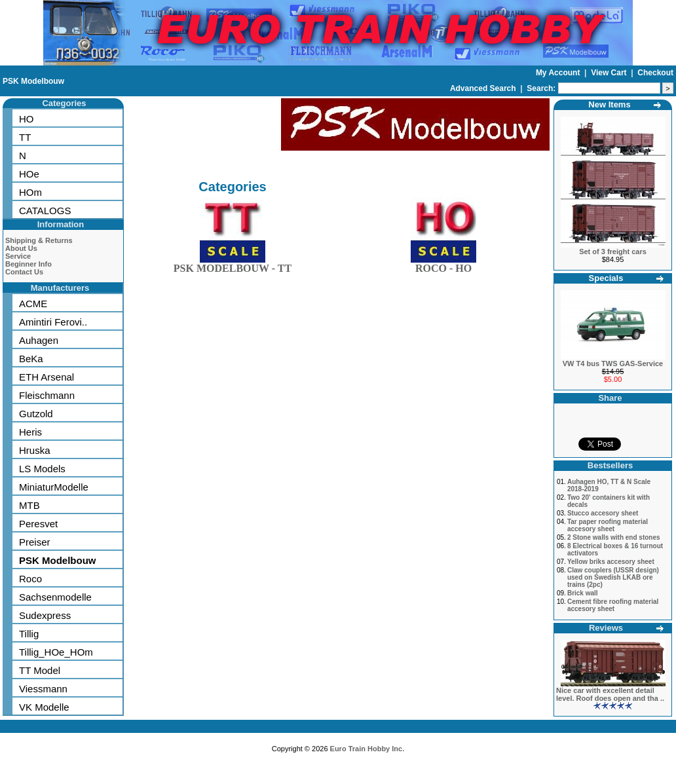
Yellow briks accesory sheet (611, 562)
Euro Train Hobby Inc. (367, 749)
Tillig (29, 634)
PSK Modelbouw (33, 81)
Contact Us (24, 272)
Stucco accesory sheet (603, 513)
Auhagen (39, 340)
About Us (21, 248)
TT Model (40, 670)
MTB (29, 505)
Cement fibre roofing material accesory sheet (613, 605)
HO (27, 119)
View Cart (610, 73)
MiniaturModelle (54, 487)
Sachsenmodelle (55, 597)
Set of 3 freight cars (613, 252)
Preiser (35, 542)
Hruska (35, 450)
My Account (559, 73)
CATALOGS (45, 211)
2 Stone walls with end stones (614, 537)
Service (18, 256)
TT (25, 137)
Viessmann (43, 689)
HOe (29, 174)
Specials (606, 278)
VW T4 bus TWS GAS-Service (613, 364)
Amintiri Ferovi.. (53, 322)
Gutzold (36, 414)
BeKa (31, 359)
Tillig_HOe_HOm (56, 652)
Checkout (655, 73)
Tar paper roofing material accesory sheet (608, 525)
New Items (609, 104)
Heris (30, 432)
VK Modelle (44, 707)
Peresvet (38, 524)
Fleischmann (47, 395)
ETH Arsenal (47, 377)
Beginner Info (28, 264)
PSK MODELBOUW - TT (233, 266)
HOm (30, 192)
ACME (33, 304)
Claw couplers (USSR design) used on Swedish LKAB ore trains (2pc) (613, 577)
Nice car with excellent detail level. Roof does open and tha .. (610, 694)
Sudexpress (45, 615)
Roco (30, 579)
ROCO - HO (443, 266)
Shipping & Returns (39, 240)
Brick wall (583, 593)
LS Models (42, 469)
